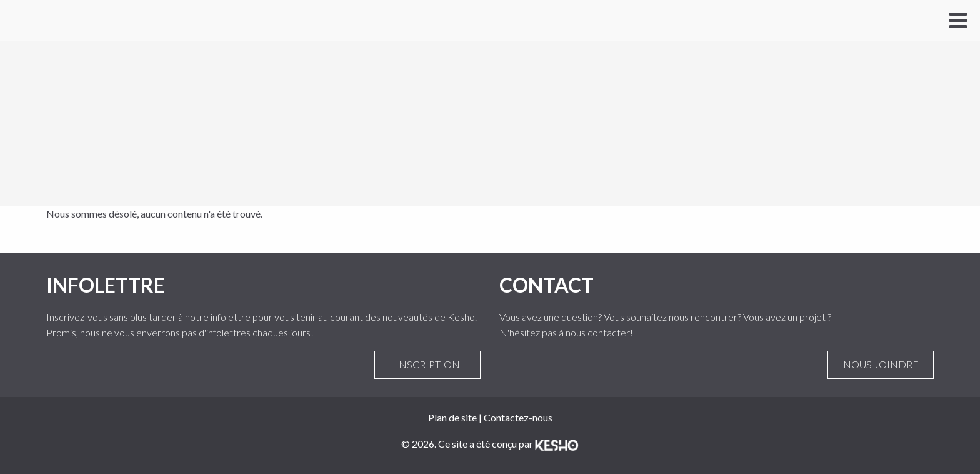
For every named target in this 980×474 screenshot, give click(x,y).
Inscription (427, 365)
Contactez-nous (518, 417)
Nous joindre (881, 365)
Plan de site (452, 417)
